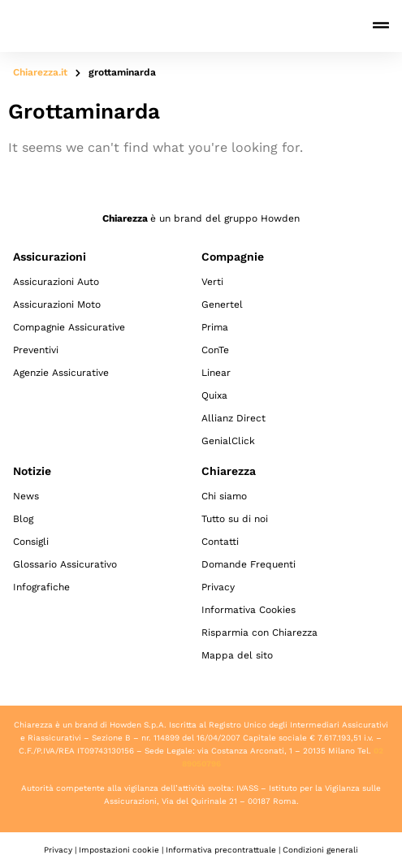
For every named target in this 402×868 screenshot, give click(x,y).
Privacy (218, 587)
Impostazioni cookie (119, 850)
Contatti (220, 542)
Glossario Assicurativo (65, 564)
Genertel (222, 304)
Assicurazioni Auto (56, 282)
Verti (212, 282)
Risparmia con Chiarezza (259, 633)
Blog (23, 519)
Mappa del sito (237, 655)
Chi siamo (224, 496)
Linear (216, 373)
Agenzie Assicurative (61, 373)
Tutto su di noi (235, 519)
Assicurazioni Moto (57, 304)
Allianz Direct (233, 418)
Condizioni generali (320, 850)
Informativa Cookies (249, 610)
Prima (215, 327)
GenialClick (228, 441)
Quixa (214, 395)
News (26, 496)
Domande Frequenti (249, 564)
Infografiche (41, 587)
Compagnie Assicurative (69, 327)
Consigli (31, 542)
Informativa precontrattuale (221, 850)
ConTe (215, 350)
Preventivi (36, 350)
